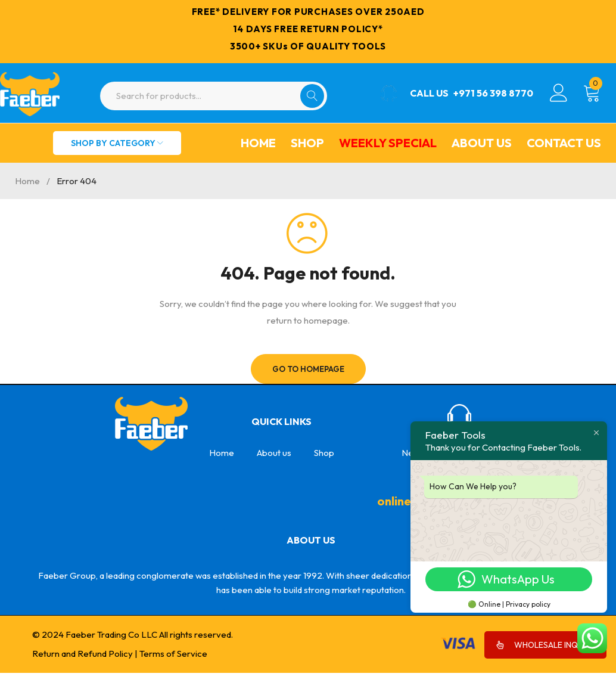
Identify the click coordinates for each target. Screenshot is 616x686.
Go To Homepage (308, 369)
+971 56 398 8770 (493, 93)
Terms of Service (173, 654)
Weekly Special (388, 143)
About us (482, 143)
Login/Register (559, 93)
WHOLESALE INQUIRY (545, 645)
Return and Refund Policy (83, 654)
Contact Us (564, 143)
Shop (307, 143)
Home (258, 143)
